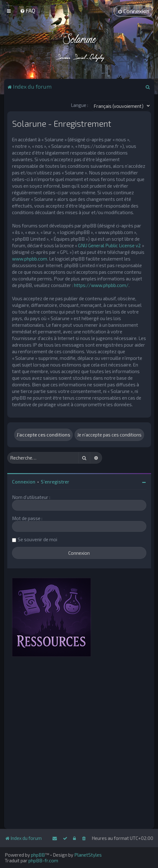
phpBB (38, 855)
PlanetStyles (88, 855)
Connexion (24, 482)
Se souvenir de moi (37, 539)
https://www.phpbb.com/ (101, 285)
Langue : (79, 105)
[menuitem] (28, 10)
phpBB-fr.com (43, 860)
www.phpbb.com (30, 259)
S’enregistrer (55, 482)
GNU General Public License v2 (109, 245)
